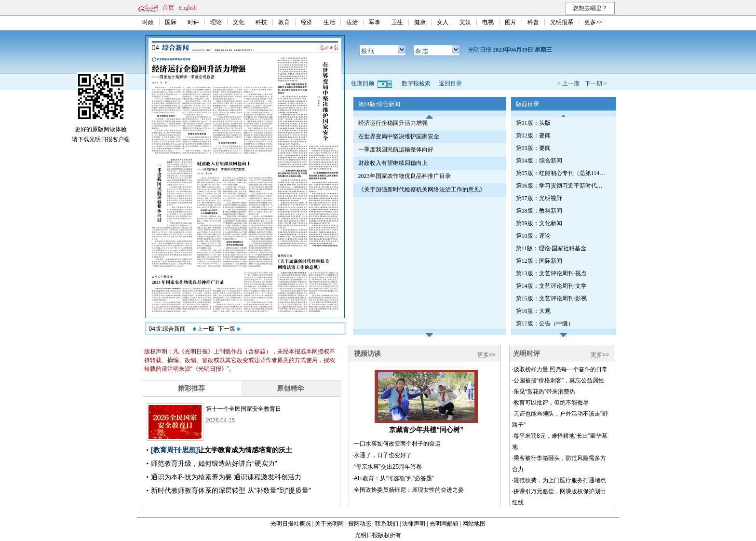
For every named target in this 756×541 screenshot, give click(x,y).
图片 (511, 22)
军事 (375, 22)
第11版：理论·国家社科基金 (551, 248)
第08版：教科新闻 (539, 211)
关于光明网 (329, 524)
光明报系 (562, 22)
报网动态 (360, 524)
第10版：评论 (533, 236)
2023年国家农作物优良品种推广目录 (405, 176)
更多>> (594, 22)
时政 (148, 22)
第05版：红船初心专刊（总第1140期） (562, 173)
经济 (307, 22)
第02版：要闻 (533, 135)
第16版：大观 (533, 311)
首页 (168, 8)
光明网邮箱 (444, 524)
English (188, 8)
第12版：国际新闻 (539, 261)
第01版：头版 (533, 123)
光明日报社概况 (291, 524)
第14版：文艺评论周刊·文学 (551, 286)
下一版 (229, 329)
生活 (329, 22)
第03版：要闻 (533, 148)
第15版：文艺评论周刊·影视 (551, 298)
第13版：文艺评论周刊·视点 (551, 273)
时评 (193, 22)
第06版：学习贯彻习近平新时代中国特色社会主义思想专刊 (562, 186)
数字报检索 (416, 83)
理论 (216, 22)
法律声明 (414, 524)
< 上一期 (568, 83)
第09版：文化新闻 (539, 223)
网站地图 (474, 524)
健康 (420, 22)
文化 (239, 22)
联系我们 (387, 524)
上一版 (203, 329)
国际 (171, 22)
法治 (352, 22)
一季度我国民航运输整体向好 (396, 149)
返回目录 (450, 83)
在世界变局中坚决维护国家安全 (399, 136)
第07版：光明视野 (539, 198)
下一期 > (596, 83)
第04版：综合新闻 (539, 161)
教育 (284, 22)
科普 (533, 22)
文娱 (465, 22)
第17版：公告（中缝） (545, 324)
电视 (488, 22)
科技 (261, 22)
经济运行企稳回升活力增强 (393, 123)
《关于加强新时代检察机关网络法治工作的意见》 (422, 189)
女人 (443, 22)
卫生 (397, 22)
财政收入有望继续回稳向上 (393, 163)
